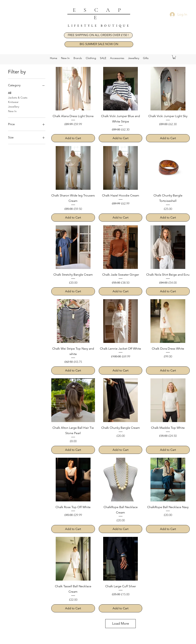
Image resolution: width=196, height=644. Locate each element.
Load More (121, 623)
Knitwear (13, 102)
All (10, 93)
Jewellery (14, 106)
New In (12, 111)
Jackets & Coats (18, 97)
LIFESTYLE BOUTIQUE (99, 26)
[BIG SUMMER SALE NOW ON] (99, 44)
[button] (98, 35)
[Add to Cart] (73, 138)
